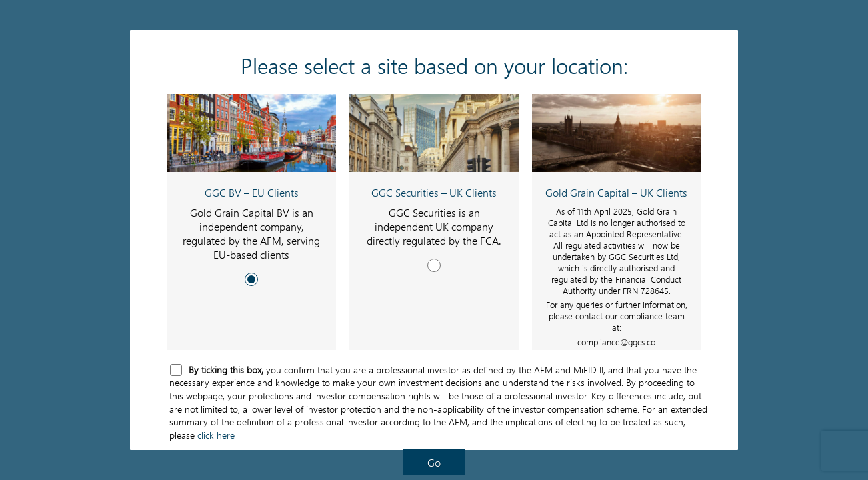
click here (216, 435)
